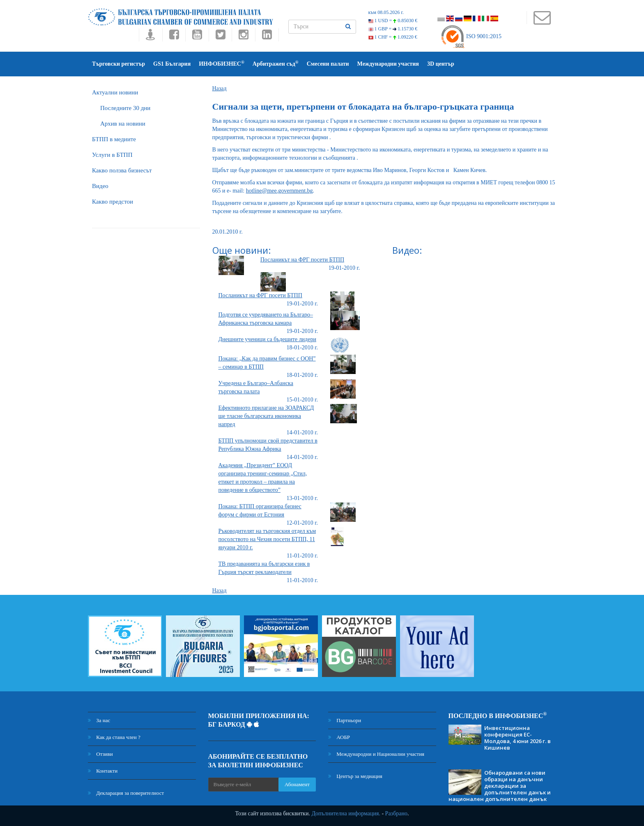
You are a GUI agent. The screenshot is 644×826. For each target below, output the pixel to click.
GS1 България (172, 64)
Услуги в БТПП (112, 155)
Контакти (103, 771)
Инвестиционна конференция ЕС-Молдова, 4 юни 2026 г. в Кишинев (517, 738)
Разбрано (396, 813)
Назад (220, 88)
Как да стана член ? (114, 737)
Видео (100, 186)
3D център (441, 64)
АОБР (339, 737)
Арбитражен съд (276, 63)
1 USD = (393, 21)
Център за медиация (355, 776)
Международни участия (388, 64)
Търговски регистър (118, 64)
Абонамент (297, 784)
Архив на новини (123, 124)
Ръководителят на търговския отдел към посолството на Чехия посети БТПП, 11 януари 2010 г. (267, 539)
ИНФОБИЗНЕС (222, 63)
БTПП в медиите (114, 139)
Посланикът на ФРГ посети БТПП (302, 260)
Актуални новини (115, 92)
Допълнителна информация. (346, 813)
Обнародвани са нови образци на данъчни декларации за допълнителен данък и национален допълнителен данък (500, 786)
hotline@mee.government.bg (279, 191)
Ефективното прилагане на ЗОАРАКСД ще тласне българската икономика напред (266, 416)
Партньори (345, 720)
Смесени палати (328, 64)
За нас (99, 720)
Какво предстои (113, 202)
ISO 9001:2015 (471, 36)
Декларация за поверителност (126, 793)
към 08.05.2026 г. (386, 12)
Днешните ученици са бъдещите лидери (267, 339)
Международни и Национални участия (376, 754)
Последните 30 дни (125, 108)
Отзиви (100, 754)
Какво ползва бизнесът (122, 170)
